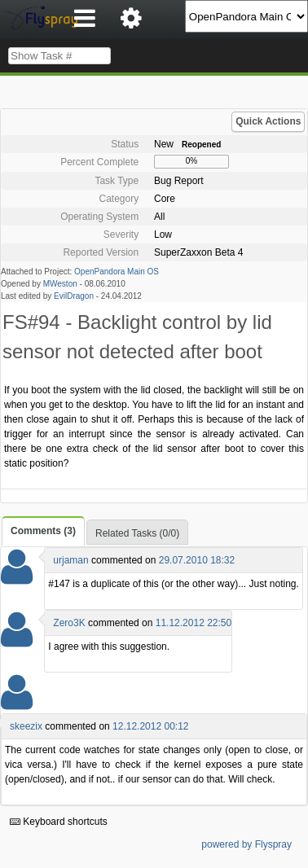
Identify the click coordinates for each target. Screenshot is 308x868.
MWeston (60, 284)
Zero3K (69, 623)
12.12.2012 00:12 (150, 726)
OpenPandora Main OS (117, 272)
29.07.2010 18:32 (197, 560)
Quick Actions (268, 121)
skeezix (26, 726)
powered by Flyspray (246, 844)
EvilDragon (74, 296)
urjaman (70, 560)
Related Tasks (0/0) (137, 533)
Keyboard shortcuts (59, 822)
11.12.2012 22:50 (194, 623)
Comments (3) (43, 531)
